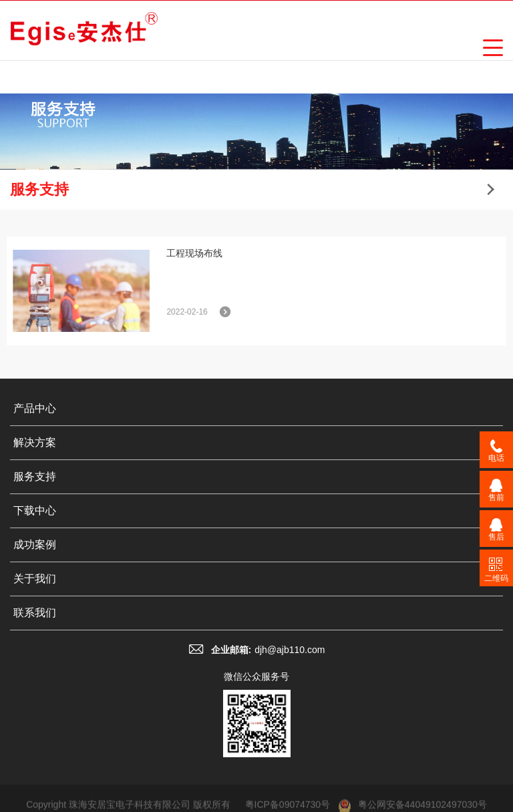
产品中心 (35, 408)
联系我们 (35, 613)
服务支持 (35, 476)
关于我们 (35, 579)
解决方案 (35, 442)
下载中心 (35, 511)
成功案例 (35, 545)
